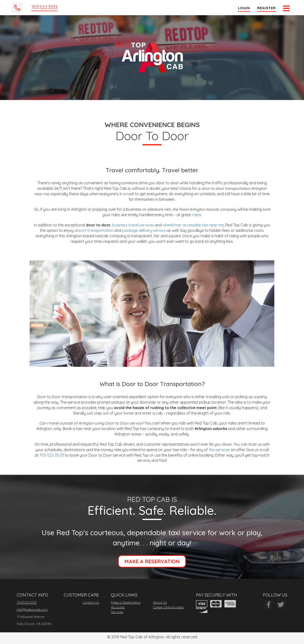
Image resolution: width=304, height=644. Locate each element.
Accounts (118, 607)
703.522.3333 (44, 7)
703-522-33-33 (52, 455)
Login (244, 8)
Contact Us (91, 602)
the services (220, 450)
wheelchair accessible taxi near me (193, 225)
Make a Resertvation (126, 602)
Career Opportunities (168, 607)
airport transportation (94, 230)
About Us (160, 602)
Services (117, 612)
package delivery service (144, 230)
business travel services (133, 225)
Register (266, 8)
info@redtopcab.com (32, 610)
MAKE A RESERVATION (152, 561)
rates (197, 215)
